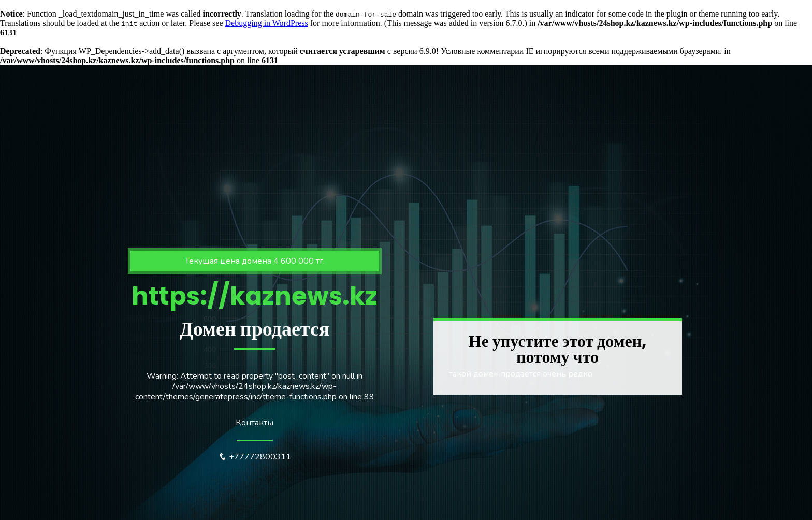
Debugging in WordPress (267, 23)
